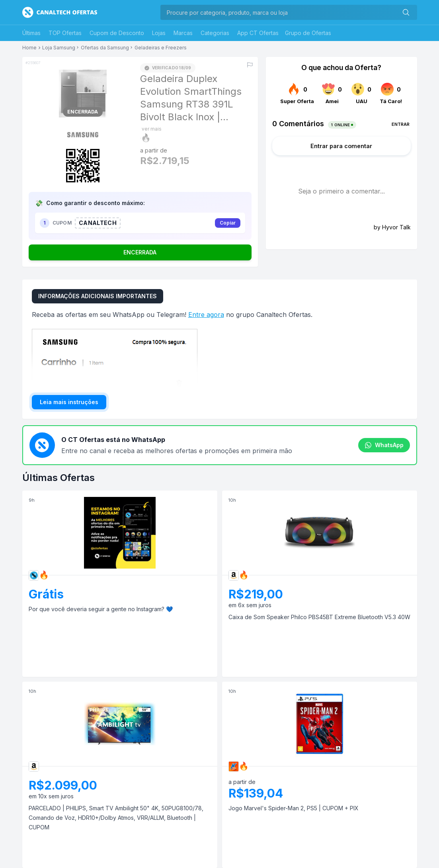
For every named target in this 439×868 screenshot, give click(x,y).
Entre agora (206, 315)
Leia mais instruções (69, 402)
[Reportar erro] (250, 65)
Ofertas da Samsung (105, 48)
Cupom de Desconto (117, 33)
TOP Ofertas (65, 33)
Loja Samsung (59, 48)
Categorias (215, 33)
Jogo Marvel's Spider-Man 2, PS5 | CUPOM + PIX (294, 808)
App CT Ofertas (258, 33)
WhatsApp (384, 445)
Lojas (159, 33)
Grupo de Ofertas (308, 33)
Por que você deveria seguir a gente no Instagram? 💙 (101, 609)
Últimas (31, 33)
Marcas (183, 33)
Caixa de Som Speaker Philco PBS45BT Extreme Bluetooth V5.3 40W (319, 617)
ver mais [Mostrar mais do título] (152, 129)
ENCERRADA (140, 252)
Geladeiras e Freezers (161, 48)
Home (29, 48)
